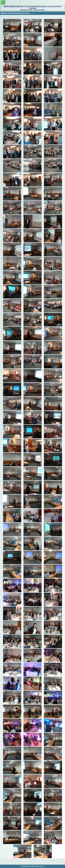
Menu (3, 2)
